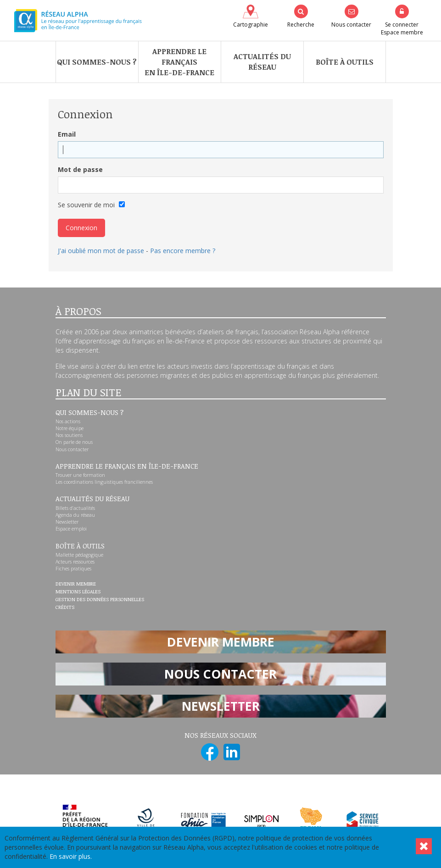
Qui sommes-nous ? (97, 62)
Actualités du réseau (262, 62)
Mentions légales (78, 592)
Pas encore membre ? (183, 251)
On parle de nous (74, 442)
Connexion (81, 228)
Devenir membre (76, 584)
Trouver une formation (80, 475)
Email (67, 134)
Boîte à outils (345, 62)
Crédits (65, 608)
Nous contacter (72, 449)
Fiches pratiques (73, 569)
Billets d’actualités (75, 508)
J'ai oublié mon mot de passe (101, 251)
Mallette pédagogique (79, 555)
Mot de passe (80, 169)
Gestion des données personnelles (100, 600)
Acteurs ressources (75, 562)
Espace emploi (71, 529)
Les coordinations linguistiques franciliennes (104, 482)
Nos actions (68, 421)
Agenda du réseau (75, 515)
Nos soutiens (69, 435)
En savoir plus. (71, 856)
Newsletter (67, 522)
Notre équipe (70, 428)
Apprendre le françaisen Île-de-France (179, 62)
